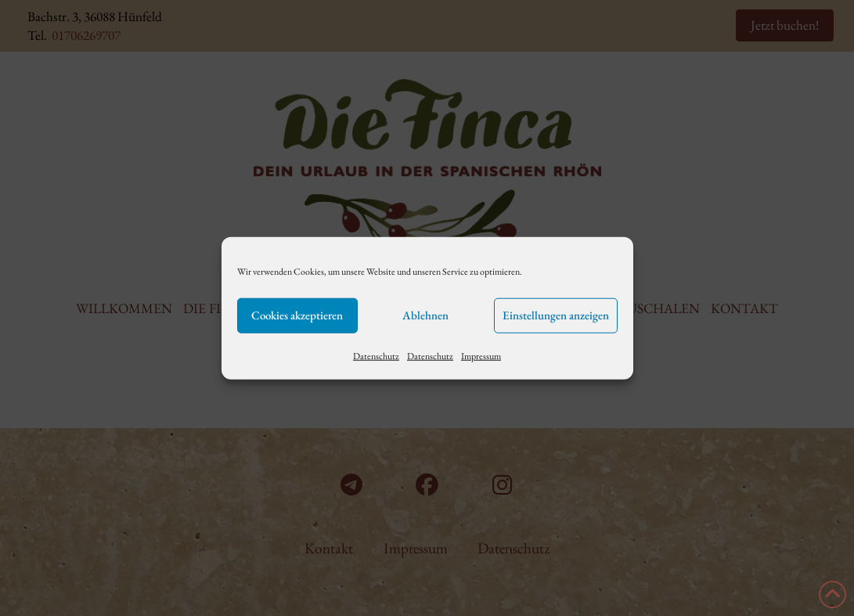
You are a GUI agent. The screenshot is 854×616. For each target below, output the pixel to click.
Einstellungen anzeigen (556, 315)
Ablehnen (425, 315)
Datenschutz (376, 355)
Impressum (481, 355)
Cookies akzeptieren (297, 315)
